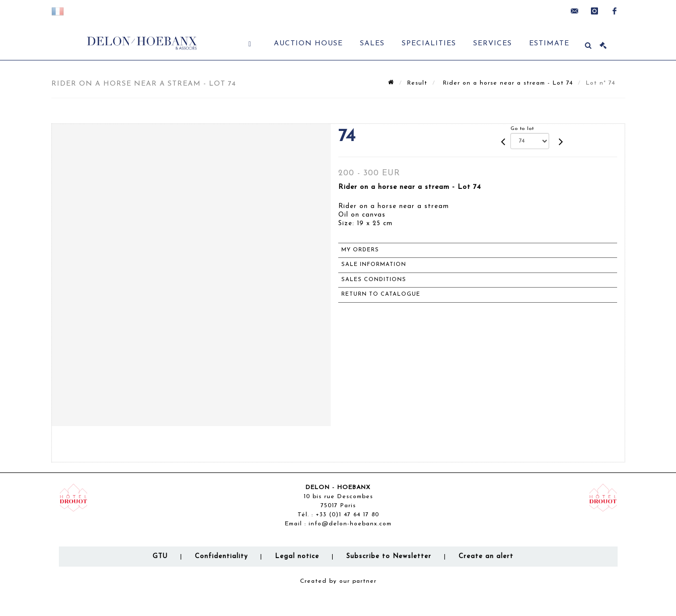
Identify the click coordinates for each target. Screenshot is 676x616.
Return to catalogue (381, 294)
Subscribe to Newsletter (389, 556)
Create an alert (486, 556)
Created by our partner (338, 581)
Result (417, 83)
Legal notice (297, 556)
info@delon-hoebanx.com (350, 524)
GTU (160, 556)
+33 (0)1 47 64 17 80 (347, 515)
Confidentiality (221, 556)
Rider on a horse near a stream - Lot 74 (507, 83)
